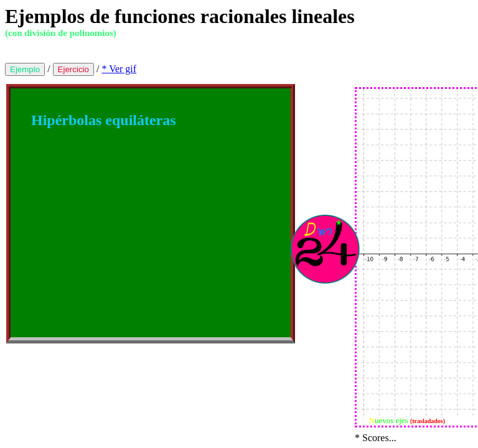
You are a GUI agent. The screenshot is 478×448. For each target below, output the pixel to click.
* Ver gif (119, 69)
